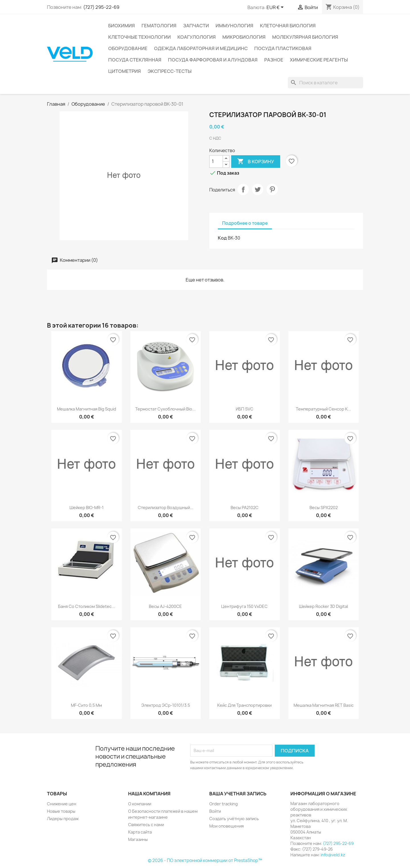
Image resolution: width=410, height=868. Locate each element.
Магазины (138, 839)
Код (222, 238)
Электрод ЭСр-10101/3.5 (166, 705)
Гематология (159, 26)
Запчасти (196, 26)
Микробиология (244, 37)
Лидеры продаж (63, 819)
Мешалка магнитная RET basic (324, 705)
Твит (258, 189)
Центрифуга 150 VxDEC (244, 606)
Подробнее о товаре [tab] (245, 223)
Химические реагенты (319, 60)
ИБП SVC (245, 409)
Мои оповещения (226, 826)
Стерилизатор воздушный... (166, 507)
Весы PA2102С (245, 507)
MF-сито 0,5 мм (86, 705)
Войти (215, 811)
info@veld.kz (333, 855)
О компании (140, 804)
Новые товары (61, 811)
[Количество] (216, 162)
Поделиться (243, 189)
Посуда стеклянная (135, 60)
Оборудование (128, 48)
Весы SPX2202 (324, 507)
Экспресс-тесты (170, 71)
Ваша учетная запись (238, 794)
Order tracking (224, 804)
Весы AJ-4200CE (165, 606)
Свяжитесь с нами (146, 825)
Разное (274, 60)
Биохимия (122, 26)
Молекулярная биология (305, 37)
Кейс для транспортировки (244, 705)
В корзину (256, 162)
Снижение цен (62, 804)
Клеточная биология (288, 26)
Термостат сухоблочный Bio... (165, 409)
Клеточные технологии (140, 37)
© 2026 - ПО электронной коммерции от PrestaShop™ (205, 860)
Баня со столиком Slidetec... (87, 606)
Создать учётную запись (234, 819)
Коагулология (197, 37)
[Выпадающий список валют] (276, 8)
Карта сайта (140, 832)
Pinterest (272, 189)
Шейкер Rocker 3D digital (323, 606)
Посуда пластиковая (283, 48)
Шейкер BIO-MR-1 (87, 507)
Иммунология (234, 26)
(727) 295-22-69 (101, 7)
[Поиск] (325, 83)
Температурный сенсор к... (323, 409)
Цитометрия (125, 71)
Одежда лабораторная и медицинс (201, 48)
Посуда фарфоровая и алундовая (213, 60)
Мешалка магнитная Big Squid (87, 409)
